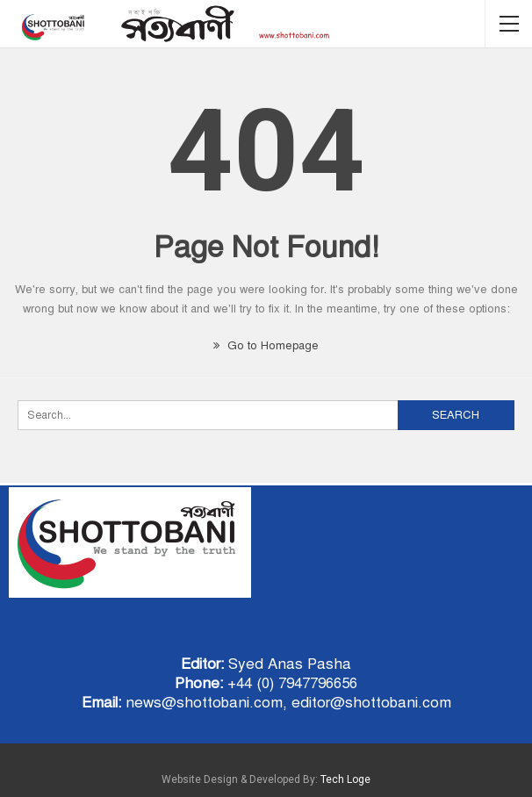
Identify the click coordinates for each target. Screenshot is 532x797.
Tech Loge (345, 779)
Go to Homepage (266, 346)
